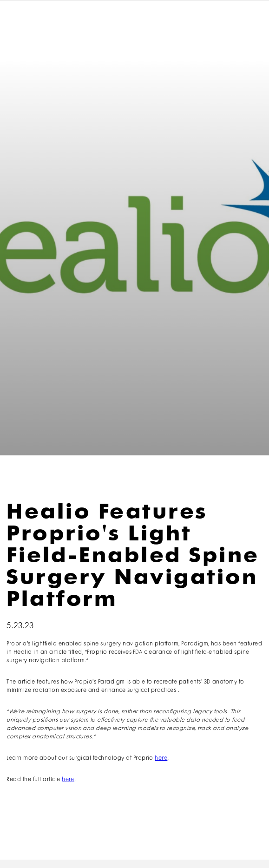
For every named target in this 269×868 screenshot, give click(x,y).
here (161, 758)
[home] (35, 22)
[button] (247, 22)
